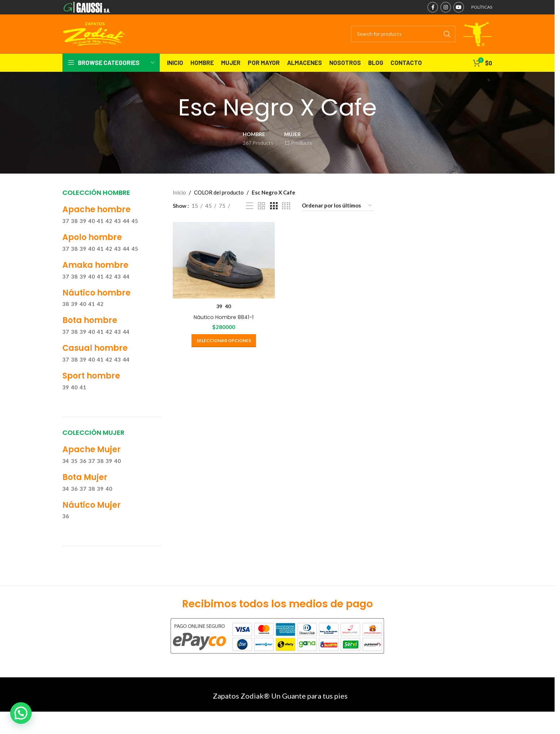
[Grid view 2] (261, 221)
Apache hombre (96, 225)
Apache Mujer (92, 465)
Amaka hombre (95, 280)
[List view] (250, 221)
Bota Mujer (85, 492)
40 (92, 236)
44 (126, 236)
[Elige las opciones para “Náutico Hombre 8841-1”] (222, 354)
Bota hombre (90, 336)
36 (83, 476)
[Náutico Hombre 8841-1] (222, 274)
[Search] (384, 41)
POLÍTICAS (482, 7)
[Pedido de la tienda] (337, 221)
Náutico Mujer (92, 520)
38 (74, 236)
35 (74, 476)
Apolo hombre (92, 252)
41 (100, 236)
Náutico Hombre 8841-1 (222, 330)
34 (66, 476)
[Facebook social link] (433, 7)
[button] (21, 713)
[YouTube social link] (459, 7)
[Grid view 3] (274, 221)
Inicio (179, 207)
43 (118, 236)
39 (83, 236)
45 (135, 236)
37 (66, 236)
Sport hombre (91, 391)
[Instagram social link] (446, 7)
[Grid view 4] (286, 221)
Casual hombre (95, 364)
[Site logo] (97, 6)
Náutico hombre (96, 308)
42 (109, 236)
